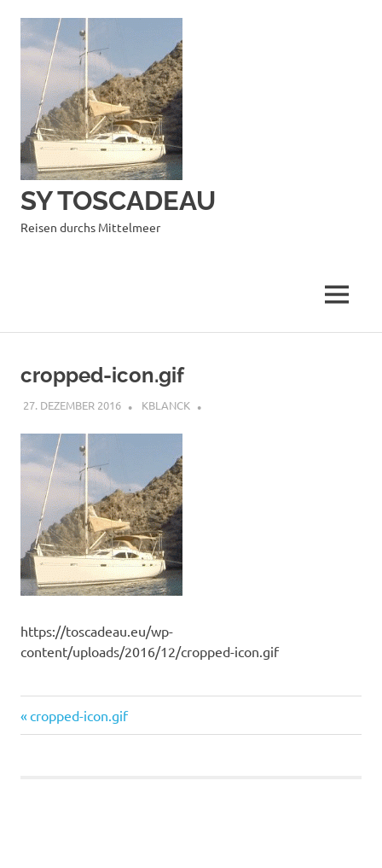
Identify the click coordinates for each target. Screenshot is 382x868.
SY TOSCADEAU (123, 200)
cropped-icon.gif (78, 715)
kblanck (166, 405)
